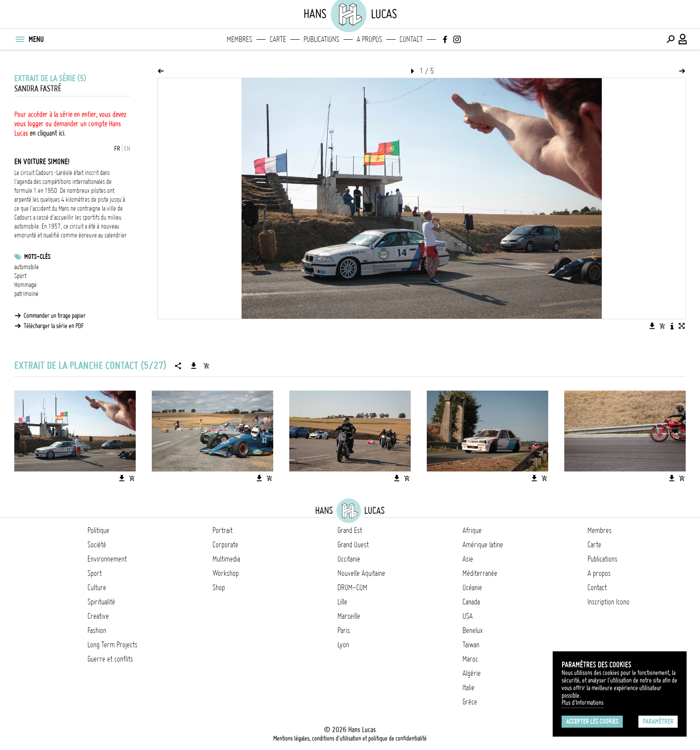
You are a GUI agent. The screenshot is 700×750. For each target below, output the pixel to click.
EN (127, 149)
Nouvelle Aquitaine (361, 573)
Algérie (472, 673)
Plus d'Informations (583, 703)
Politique (98, 530)
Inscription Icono (608, 602)
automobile (27, 267)
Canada (471, 602)
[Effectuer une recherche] (671, 39)
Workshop (226, 573)
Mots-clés (37, 257)
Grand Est (350, 530)
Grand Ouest (353, 545)
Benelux (473, 630)
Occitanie (349, 559)
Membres (240, 39)
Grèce (470, 702)
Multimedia (226, 559)
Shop (219, 587)
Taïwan (471, 645)
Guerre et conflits (110, 659)
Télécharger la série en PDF (54, 326)
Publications (321, 39)
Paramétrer (658, 721)
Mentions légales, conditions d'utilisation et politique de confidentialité (350, 738)
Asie (468, 559)
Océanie (472, 587)
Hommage (25, 285)
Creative (98, 616)
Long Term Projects (112, 645)
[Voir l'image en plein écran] (682, 326)
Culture (97, 587)
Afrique (472, 530)
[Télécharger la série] (194, 366)
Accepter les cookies (592, 721)
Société (97, 545)
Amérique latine (483, 545)
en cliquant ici (47, 133)
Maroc (470, 659)
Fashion (97, 630)
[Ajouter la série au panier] (206, 366)
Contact (411, 39)
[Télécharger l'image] (652, 326)
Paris (344, 630)
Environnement (107, 559)
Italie (469, 687)
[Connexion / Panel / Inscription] (683, 39)
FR (117, 149)
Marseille (349, 616)
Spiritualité (101, 602)
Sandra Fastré (38, 89)
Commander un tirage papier (55, 316)
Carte (278, 39)
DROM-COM (352, 587)
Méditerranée (480, 573)
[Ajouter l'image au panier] (662, 326)
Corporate (225, 545)
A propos (369, 39)
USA (468, 616)
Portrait (223, 530)
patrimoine (26, 294)
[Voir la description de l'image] (672, 326)
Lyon (343, 645)
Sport (20, 276)
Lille (342, 602)
